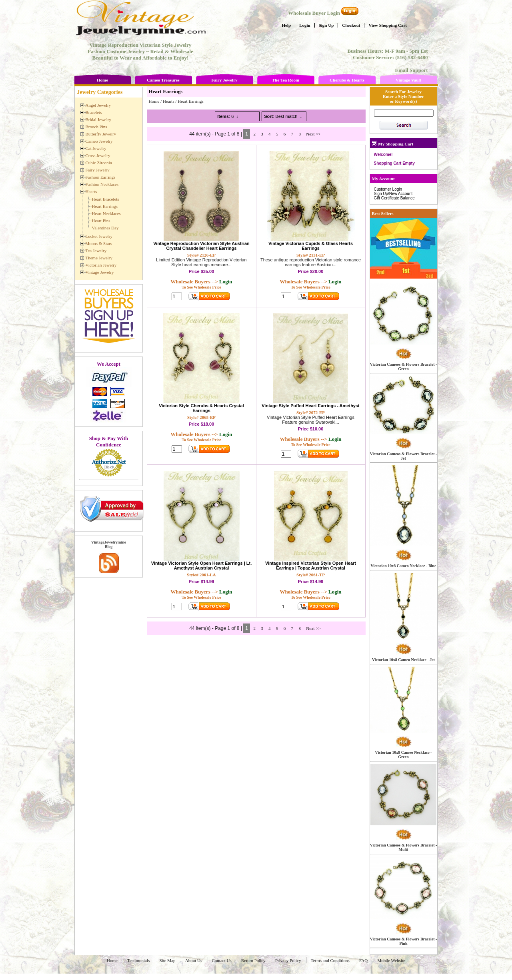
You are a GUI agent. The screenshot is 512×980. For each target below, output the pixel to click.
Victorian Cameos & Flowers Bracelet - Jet (404, 456)
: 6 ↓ (228, 116)
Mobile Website (391, 960)
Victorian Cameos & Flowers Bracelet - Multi (404, 847)
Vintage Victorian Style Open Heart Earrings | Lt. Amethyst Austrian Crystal (201, 566)
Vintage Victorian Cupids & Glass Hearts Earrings (311, 246)
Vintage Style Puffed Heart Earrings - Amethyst (311, 406)
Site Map (167, 960)
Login (305, 25)
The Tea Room (286, 80)
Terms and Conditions (330, 960)
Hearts (169, 101)
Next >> (313, 134)
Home (102, 80)
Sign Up (326, 25)
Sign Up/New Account (393, 194)
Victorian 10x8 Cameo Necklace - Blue (404, 566)
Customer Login (388, 189)
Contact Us (222, 960)
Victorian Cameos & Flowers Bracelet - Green (404, 367)
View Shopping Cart (388, 25)
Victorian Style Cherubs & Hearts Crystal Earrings (201, 408)
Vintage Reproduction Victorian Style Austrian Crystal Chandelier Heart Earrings (201, 246)
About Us (194, 960)
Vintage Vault (408, 80)
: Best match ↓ (283, 116)
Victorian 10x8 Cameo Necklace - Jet (403, 660)
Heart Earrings (190, 101)
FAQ (363, 960)
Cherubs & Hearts (347, 80)
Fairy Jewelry (224, 80)
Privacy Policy (288, 960)
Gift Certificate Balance (394, 198)
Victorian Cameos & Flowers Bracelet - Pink (404, 941)
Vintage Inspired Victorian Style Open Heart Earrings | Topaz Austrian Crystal (311, 566)
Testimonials (138, 960)
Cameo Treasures (163, 80)
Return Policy (253, 960)
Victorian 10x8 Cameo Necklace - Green (404, 755)
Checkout (351, 25)
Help (287, 25)
